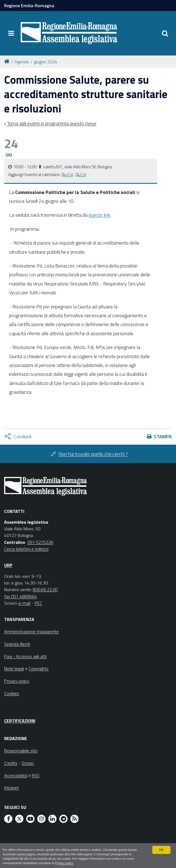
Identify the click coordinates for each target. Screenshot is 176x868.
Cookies (12, 693)
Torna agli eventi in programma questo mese (51, 123)
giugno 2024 (46, 62)
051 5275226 (40, 542)
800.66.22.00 (45, 589)
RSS (36, 775)
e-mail (24, 603)
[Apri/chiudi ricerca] (165, 33)
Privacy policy (65, 863)
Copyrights (39, 668)
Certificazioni (20, 721)
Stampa (163, 436)
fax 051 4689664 (21, 596)
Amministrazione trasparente (31, 631)
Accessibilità (16, 775)
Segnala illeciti (17, 644)
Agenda (22, 62)
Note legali (14, 668)
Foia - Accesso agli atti (25, 656)
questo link (99, 215)
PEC (38, 603)
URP (8, 565)
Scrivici (28, 763)
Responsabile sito (21, 751)
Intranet (11, 788)
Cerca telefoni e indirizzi (26, 549)
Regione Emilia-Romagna (29, 6)
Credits (11, 763)
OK (161, 849)
